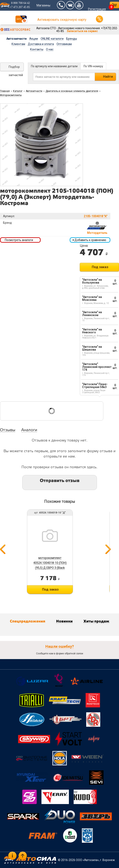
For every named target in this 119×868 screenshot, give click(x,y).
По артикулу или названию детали (54, 66)
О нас (50, 49)
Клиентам (18, 44)
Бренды (72, 39)
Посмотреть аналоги (19, 240)
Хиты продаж (96, 621)
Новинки (64, 621)
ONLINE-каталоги (52, 39)
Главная (5, 91)
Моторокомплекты (11, 95)
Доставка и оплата (41, 44)
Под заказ (100, 267)
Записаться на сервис (82, 31)
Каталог (18, 91)
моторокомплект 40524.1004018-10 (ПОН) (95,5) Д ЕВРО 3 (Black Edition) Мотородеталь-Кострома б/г (50, 568)
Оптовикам (64, 44)
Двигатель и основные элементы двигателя (72, 91)
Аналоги (29, 430)
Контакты (37, 49)
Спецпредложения (28, 621)
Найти (108, 77)
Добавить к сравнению (89, 240)
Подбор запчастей (16, 68)
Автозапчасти (16, 39)
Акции (34, 39)
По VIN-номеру (93, 66)
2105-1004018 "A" (95, 216)
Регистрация (97, 9)
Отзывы (8, 430)
